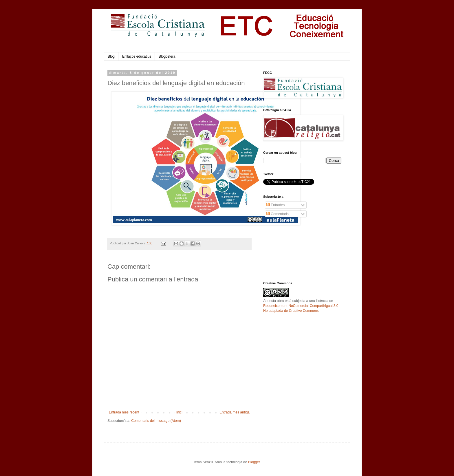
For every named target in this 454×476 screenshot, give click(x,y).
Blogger (254, 462)
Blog (111, 56)
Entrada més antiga (235, 412)
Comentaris (278, 214)
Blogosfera (167, 56)
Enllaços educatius (137, 56)
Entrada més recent (124, 412)
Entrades (275, 205)
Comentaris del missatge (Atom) (156, 421)
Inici (179, 412)
